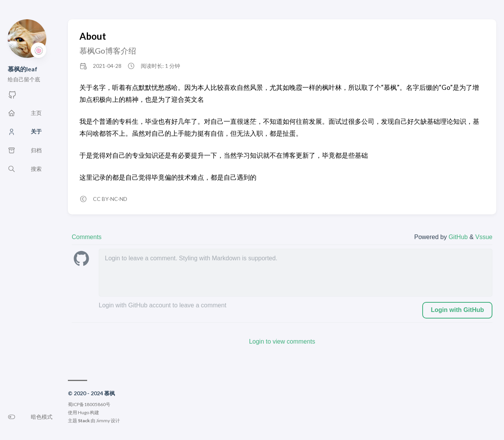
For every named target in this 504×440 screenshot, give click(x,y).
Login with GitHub (457, 310)
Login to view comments (282, 341)
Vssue (484, 237)
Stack (84, 421)
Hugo (83, 412)
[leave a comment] (296, 273)
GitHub (459, 237)
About (93, 36)
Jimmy (103, 421)
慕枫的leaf (23, 69)
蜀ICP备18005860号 (89, 404)
